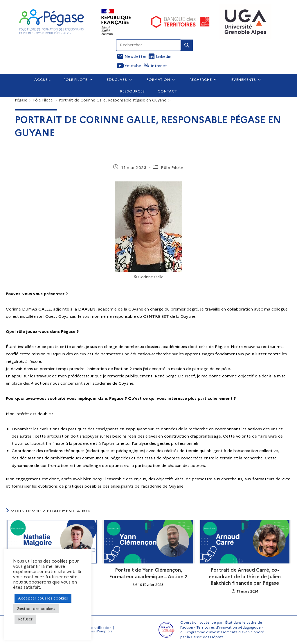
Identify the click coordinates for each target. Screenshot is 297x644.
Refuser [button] (25, 619)
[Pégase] (21, 100)
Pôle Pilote (172, 167)
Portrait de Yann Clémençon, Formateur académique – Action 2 (148, 573)
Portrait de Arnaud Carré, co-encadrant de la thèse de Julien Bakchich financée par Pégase (245, 577)
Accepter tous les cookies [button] (43, 598)
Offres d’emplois (98, 631)
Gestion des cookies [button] (36, 609)
